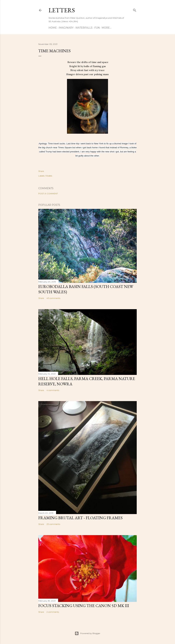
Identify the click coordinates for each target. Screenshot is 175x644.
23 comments (53, 524)
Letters (62, 10)
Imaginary (66, 28)
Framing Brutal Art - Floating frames (80, 518)
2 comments (53, 612)
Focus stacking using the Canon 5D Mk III (84, 606)
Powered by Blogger (87, 633)
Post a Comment (48, 194)
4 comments (53, 390)
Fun (97, 28)
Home (53, 28)
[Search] (135, 10)
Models (49, 176)
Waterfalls (84, 28)
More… (106, 28)
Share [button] (41, 171)
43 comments (53, 298)
